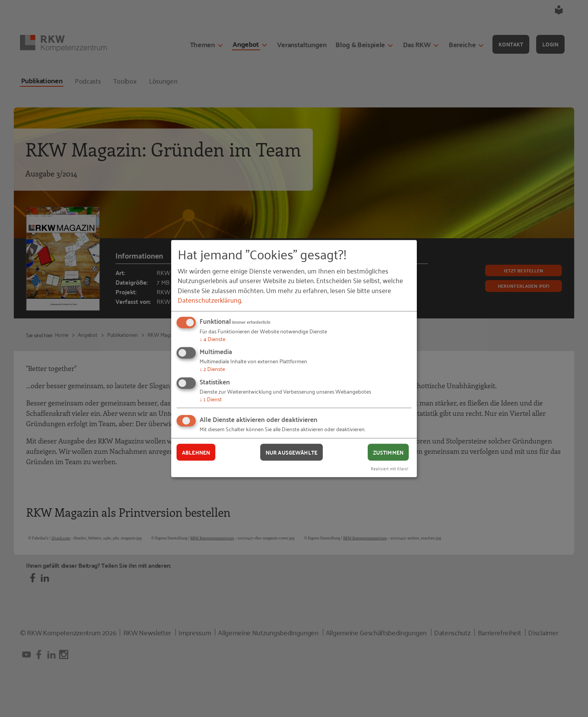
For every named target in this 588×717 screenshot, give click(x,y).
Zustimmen (388, 452)
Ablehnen (196, 452)
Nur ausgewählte (292, 452)
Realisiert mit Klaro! (390, 468)
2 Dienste (212, 368)
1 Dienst (211, 399)
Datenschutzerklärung (209, 300)
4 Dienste (212, 339)
